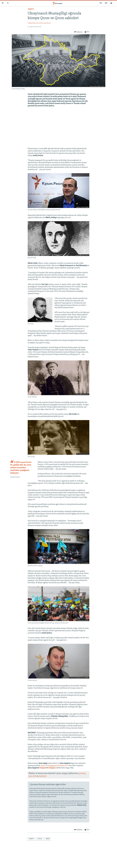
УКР (106, 3)
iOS (35, 776)
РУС (101, 3)
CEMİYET (31, 9)
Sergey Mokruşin (33, 23)
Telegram (43, 768)
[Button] (78, 32)
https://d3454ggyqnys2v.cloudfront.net (54, 766)
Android (42, 776)
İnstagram (52, 768)
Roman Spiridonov (45, 23)
